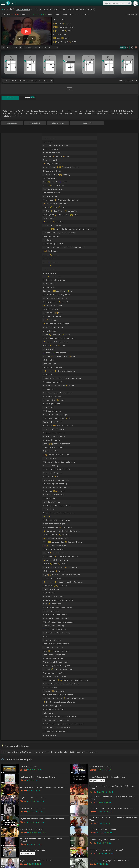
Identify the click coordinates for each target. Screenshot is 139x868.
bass (46, 81)
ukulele (22, 81)
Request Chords (97, 780)
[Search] (129, 3)
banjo (38, 81)
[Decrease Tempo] (3, 48)
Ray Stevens (23, 9)
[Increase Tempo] (20, 48)
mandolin (30, 81)
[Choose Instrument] (51, 81)
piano (14, 81)
